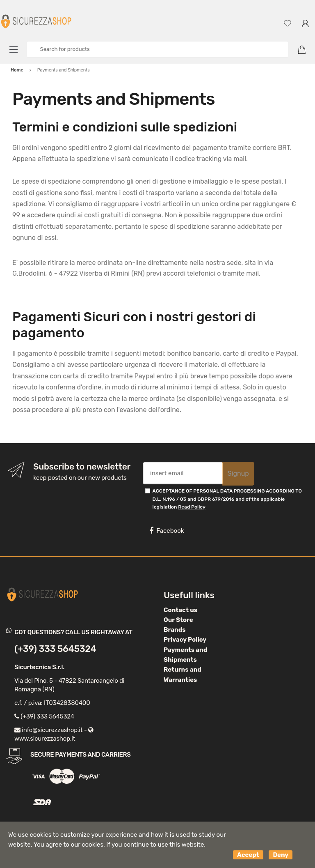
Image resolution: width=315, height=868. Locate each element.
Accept (248, 855)
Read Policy (192, 507)
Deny (281, 855)
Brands (175, 630)
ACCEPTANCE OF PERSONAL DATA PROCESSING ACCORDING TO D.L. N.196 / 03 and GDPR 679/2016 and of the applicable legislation (227, 499)
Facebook (167, 531)
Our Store (178, 620)
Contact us (180, 610)
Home (17, 70)
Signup (238, 473)
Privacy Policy (185, 640)
